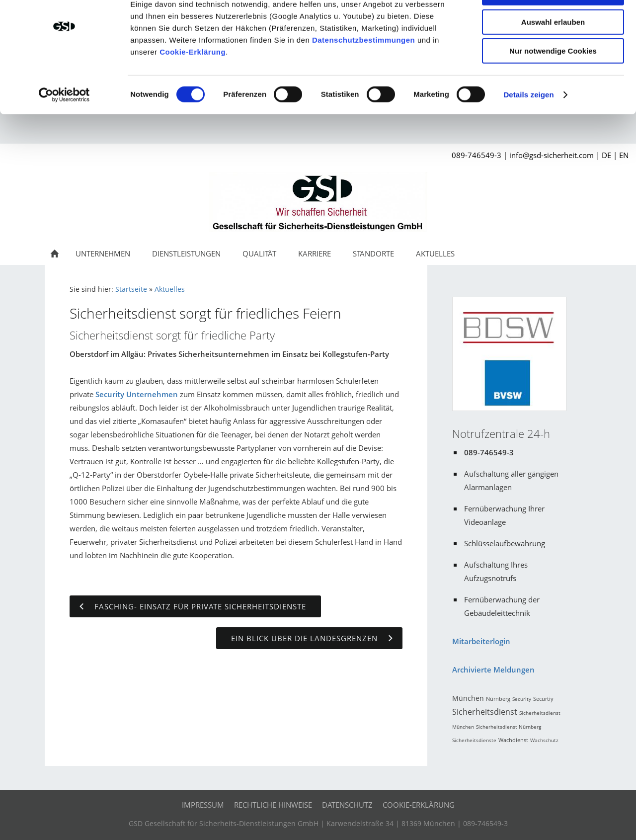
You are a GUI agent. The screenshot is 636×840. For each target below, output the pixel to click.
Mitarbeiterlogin (481, 644)
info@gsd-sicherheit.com (552, 158)
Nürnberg (498, 701)
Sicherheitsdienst (485, 714)
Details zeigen (528, 126)
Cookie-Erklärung (193, 84)
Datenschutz (347, 807)
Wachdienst (513, 742)
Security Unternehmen (137, 397)
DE (606, 158)
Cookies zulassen (553, 25)
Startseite (131, 292)
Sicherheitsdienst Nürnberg (509, 729)
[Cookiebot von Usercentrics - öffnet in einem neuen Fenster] (64, 127)
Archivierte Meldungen (493, 672)
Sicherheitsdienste (474, 743)
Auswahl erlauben (553, 54)
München (468, 701)
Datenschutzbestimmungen (363, 72)
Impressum (203, 807)
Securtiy (543, 701)
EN (624, 158)
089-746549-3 (477, 158)
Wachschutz (544, 743)
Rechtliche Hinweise (273, 807)
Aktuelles (170, 292)
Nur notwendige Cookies (553, 83)
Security (522, 701)
